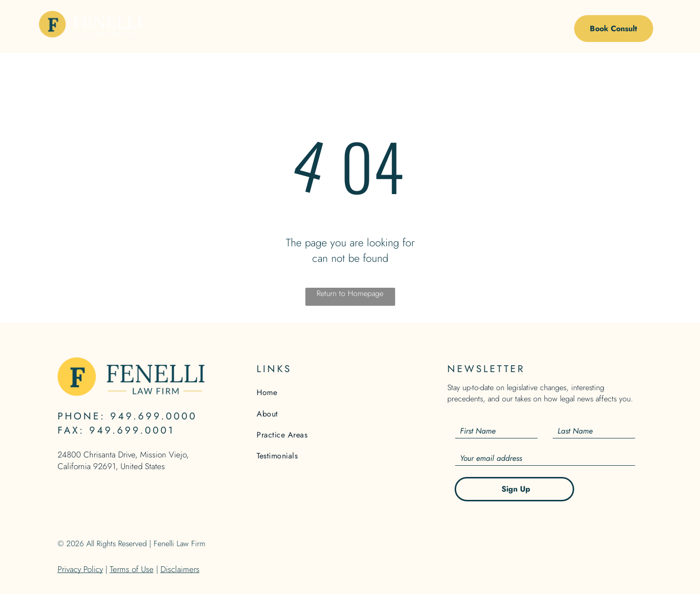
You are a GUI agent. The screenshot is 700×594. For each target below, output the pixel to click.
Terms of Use (132, 569)
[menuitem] (230, 31)
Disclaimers (180, 569)
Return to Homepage (350, 293)
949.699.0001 (132, 430)
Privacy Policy (80, 569)
